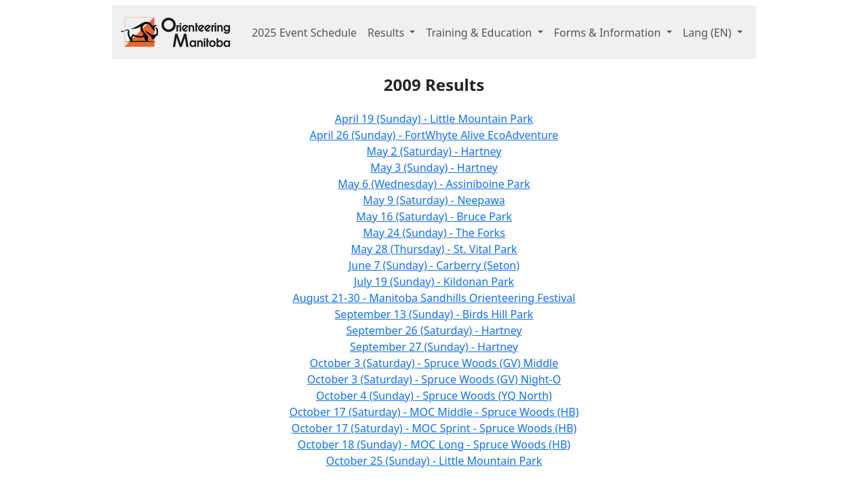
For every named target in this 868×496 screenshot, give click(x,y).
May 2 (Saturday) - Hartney (434, 151)
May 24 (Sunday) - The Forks (434, 233)
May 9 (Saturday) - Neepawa (434, 200)
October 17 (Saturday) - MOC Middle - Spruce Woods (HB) (434, 412)
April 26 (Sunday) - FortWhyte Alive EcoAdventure (434, 135)
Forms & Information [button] (609, 33)
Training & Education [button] (480, 33)
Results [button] (387, 33)
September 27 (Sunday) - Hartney (434, 347)
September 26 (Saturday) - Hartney (434, 330)
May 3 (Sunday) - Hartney (434, 168)
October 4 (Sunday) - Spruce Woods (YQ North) (434, 396)
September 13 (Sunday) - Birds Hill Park (434, 314)
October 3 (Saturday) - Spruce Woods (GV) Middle (434, 363)
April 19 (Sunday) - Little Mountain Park (434, 119)
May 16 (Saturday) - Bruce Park (434, 216)
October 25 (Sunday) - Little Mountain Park (434, 461)
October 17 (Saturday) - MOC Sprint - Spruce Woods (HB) (434, 428)
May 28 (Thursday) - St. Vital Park (434, 249)
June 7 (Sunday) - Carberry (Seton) (434, 265)
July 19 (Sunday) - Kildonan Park (434, 282)
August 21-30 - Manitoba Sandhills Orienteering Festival (434, 298)
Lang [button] (709, 33)
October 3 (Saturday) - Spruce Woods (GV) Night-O (434, 379)
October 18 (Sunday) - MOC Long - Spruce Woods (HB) (434, 444)
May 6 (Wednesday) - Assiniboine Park (434, 184)
